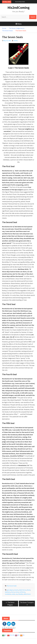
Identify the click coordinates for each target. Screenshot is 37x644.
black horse (23, 590)
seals (13, 594)
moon (17, 592)
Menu (19, 24)
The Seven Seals (12, 586)
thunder (21, 594)
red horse (22, 592)
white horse (27, 594)
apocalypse (10, 590)
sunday (16, 41)
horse (13, 592)
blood (29, 590)
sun (17, 594)
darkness (8, 592)
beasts (16, 590)
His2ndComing (19, 8)
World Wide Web (20, 2)
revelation (8, 594)
